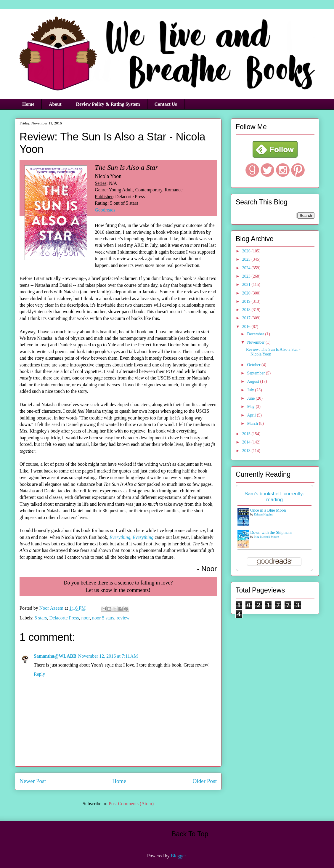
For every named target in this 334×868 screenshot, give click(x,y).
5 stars (41, 618)
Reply (39, 674)
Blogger (178, 856)
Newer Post (33, 781)
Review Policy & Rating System (108, 104)
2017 (247, 318)
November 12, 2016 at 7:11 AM (108, 656)
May (251, 407)
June (251, 398)
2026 (247, 251)
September (256, 373)
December (256, 334)
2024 (247, 268)
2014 (247, 442)
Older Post (205, 781)
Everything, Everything (131, 537)
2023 (247, 276)
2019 (247, 301)
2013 (247, 451)
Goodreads (105, 210)
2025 (247, 259)
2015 (247, 434)
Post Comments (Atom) (131, 804)
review (123, 618)
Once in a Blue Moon (268, 510)
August (253, 381)
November (256, 342)
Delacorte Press (64, 618)
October (254, 365)
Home (28, 104)
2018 (247, 310)
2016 (247, 327)
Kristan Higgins (264, 514)
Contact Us (166, 104)
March (253, 423)
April (252, 415)
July (251, 390)
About (55, 104)
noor (85, 618)
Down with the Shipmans (271, 533)
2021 (247, 285)
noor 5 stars (103, 618)
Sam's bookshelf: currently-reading (274, 497)
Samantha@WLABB (55, 656)
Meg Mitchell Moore (266, 537)
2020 (247, 293)
